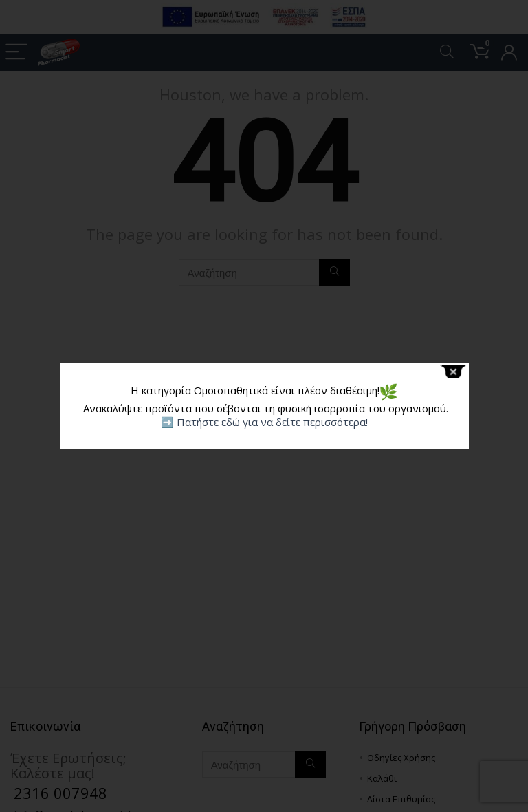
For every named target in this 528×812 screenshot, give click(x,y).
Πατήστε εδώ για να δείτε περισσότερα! (272, 422)
